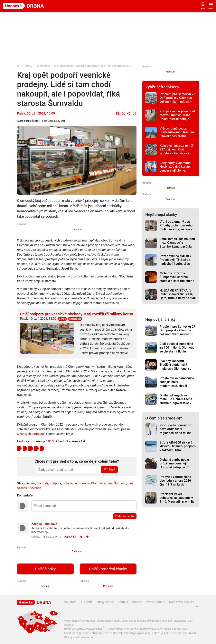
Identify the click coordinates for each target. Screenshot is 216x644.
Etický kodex (105, 602)
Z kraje (62, 319)
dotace (67, 483)
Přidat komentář (125, 516)
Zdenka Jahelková (44, 524)
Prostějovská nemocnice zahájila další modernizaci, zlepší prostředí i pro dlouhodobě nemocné (177, 386)
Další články (45, 569)
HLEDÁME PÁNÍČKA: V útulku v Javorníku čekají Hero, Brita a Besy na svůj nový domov (178, 296)
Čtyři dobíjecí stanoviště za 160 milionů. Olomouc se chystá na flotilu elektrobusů (177, 349)
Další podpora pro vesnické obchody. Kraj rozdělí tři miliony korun (76, 314)
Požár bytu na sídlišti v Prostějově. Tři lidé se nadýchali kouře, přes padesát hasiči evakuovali (178, 262)
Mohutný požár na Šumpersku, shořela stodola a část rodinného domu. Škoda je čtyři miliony (177, 281)
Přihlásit (109, 469)
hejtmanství (82, 483)
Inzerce (137, 602)
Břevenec (35, 488)
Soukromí (71, 602)
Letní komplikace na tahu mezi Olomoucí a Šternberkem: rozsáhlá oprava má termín (177, 245)
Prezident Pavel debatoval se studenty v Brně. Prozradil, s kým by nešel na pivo (177, 500)
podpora (56, 483)
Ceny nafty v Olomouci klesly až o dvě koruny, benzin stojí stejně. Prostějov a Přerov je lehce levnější (175, 170)
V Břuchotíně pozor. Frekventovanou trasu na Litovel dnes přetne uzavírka (177, 134)
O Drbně (87, 602)
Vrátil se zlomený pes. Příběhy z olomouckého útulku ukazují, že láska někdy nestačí (176, 227)
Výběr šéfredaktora (162, 87)
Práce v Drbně (155, 602)
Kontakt (123, 602)
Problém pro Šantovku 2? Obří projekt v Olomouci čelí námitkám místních (177, 98)
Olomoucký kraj (102, 483)
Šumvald (120, 483)
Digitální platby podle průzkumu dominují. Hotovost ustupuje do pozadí (174, 465)
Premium (77, 229)
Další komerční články (108, 569)
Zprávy (28, 66)
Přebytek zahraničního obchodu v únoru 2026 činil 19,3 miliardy (175, 481)
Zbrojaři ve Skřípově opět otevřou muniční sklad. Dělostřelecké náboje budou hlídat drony (177, 117)
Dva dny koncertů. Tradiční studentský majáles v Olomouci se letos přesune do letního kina (177, 369)
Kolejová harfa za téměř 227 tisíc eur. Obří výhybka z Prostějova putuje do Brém (177, 151)
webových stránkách (31, 434)
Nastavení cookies (182, 602)
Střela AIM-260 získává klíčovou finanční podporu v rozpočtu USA (178, 446)
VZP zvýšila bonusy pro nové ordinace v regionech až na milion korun (176, 431)
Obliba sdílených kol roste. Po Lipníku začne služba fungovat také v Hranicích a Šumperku (176, 401)
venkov (30, 483)
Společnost (43, 66)
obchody (42, 483)
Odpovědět (70, 537)
